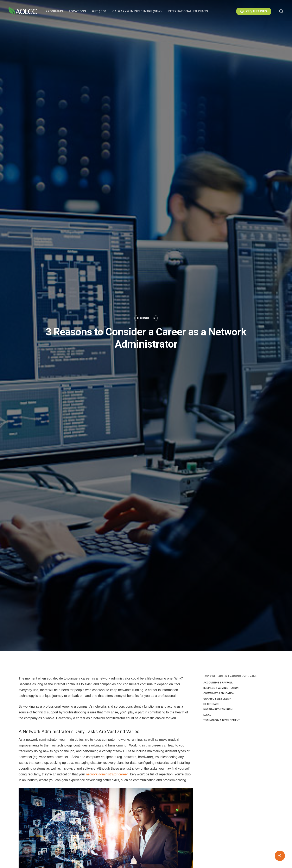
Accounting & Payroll (218, 683)
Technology (146, 318)
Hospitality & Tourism (218, 709)
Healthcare (211, 704)
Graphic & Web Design (217, 699)
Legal (207, 715)
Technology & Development (222, 720)
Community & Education (219, 693)
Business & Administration (221, 688)
